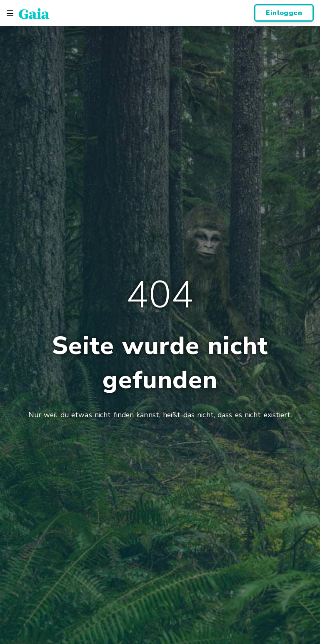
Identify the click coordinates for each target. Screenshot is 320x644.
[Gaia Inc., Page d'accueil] (34, 13)
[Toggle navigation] (10, 13)
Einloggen (284, 13)
